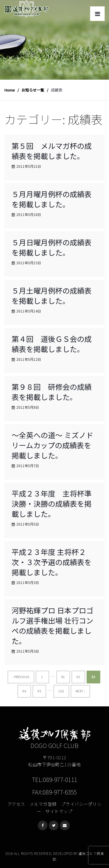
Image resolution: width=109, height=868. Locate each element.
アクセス (16, 804)
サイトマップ (59, 811)
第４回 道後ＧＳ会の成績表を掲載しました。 (52, 344)
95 (39, 691)
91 (63, 677)
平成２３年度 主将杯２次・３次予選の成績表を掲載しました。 (52, 562)
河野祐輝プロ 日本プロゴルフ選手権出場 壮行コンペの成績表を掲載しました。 (52, 625)
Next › (80, 691)
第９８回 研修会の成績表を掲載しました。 (52, 392)
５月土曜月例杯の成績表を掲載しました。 (52, 295)
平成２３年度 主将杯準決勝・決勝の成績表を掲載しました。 (52, 503)
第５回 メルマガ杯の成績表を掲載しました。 (52, 151)
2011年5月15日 (29, 263)
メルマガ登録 (43, 804)
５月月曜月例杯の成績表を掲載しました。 (52, 199)
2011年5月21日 (29, 166)
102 (61, 691)
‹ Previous (21, 677)
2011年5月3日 (28, 582)
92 (78, 677)
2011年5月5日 (28, 524)
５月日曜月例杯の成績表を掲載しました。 (52, 247)
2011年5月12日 (29, 359)
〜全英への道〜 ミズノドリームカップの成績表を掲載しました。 (52, 445)
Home (10, 90)
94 (24, 691)
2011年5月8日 (28, 407)
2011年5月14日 (29, 311)
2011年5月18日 (29, 214)
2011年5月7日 (28, 466)
